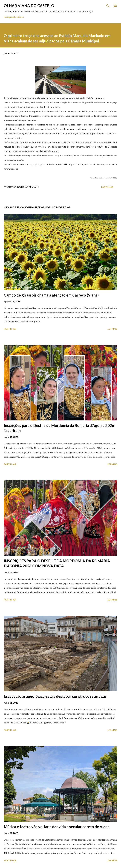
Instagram (9, 17)
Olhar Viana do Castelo (29, 6)
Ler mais (112, 329)
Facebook (19, 17)
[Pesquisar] (108, 6)
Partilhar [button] (107, 187)
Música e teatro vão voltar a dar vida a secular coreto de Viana (57, 827)
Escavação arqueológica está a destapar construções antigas (55, 696)
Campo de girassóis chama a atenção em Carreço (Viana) (51, 295)
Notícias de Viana (28, 187)
